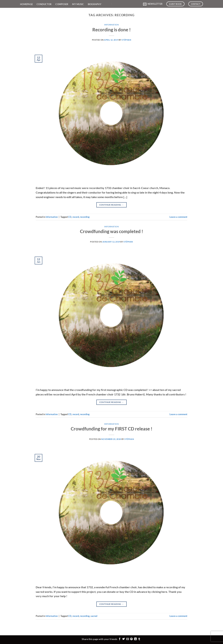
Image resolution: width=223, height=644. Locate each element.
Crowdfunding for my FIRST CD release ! (111, 429)
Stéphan (126, 40)
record (76, 217)
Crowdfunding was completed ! (111, 231)
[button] (153, 4)
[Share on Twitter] (124, 639)
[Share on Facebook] (120, 639)
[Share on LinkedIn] (135, 639)
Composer (62, 4)
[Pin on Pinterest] (131, 639)
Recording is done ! (111, 30)
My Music (78, 4)
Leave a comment (178, 217)
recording (85, 217)
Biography (95, 4)
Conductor (44, 4)
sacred (94, 616)
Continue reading (112, 205)
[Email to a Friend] (128, 639)
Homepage (26, 4)
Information (111, 25)
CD (70, 217)
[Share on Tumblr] (139, 639)
